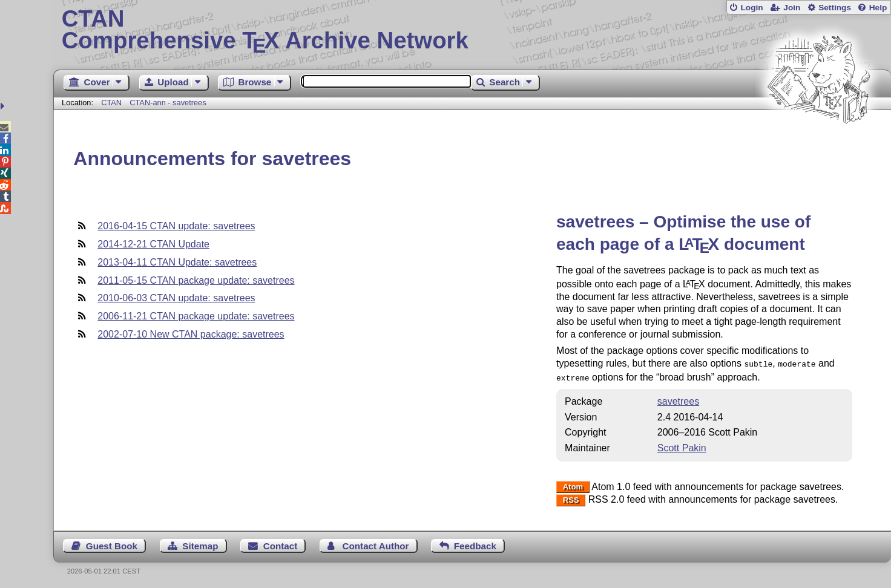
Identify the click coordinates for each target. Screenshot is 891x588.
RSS (571, 498)
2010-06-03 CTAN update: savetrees (176, 298)
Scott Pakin (682, 446)
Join (792, 8)
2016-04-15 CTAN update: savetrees (176, 226)
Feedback (475, 544)
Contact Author (376, 544)
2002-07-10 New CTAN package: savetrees (191, 334)
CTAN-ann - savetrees (168, 103)
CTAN (111, 103)
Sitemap (200, 544)
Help (878, 8)
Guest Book (112, 544)
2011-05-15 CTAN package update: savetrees (196, 280)
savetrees (678, 399)
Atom (573, 485)
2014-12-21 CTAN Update (153, 244)
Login (751, 8)
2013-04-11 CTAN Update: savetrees (177, 262)
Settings (835, 8)
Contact (281, 544)
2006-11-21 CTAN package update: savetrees (196, 316)
